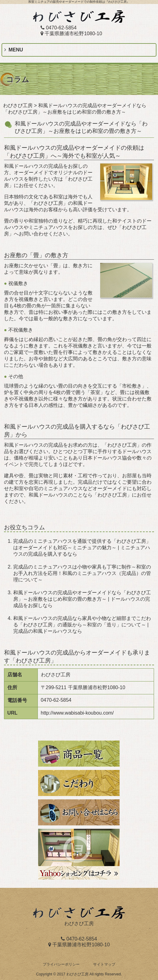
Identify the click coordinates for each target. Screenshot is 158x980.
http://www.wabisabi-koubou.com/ (77, 713)
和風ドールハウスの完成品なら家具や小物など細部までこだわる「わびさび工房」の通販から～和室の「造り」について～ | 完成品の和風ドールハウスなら (82, 625)
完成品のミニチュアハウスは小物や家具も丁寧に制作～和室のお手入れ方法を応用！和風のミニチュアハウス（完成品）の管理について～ (82, 573)
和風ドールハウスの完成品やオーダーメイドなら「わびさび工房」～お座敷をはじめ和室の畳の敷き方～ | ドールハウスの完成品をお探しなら (82, 599)
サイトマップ (104, 964)
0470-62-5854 (59, 28)
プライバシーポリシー (61, 964)
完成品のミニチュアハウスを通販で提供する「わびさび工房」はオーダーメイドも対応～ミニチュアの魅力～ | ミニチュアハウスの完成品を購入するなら (82, 548)
